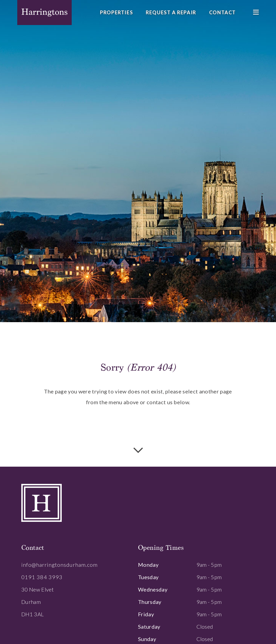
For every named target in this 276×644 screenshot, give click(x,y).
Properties (116, 12)
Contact (222, 12)
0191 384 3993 (42, 577)
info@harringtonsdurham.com (59, 565)
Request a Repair (171, 12)
